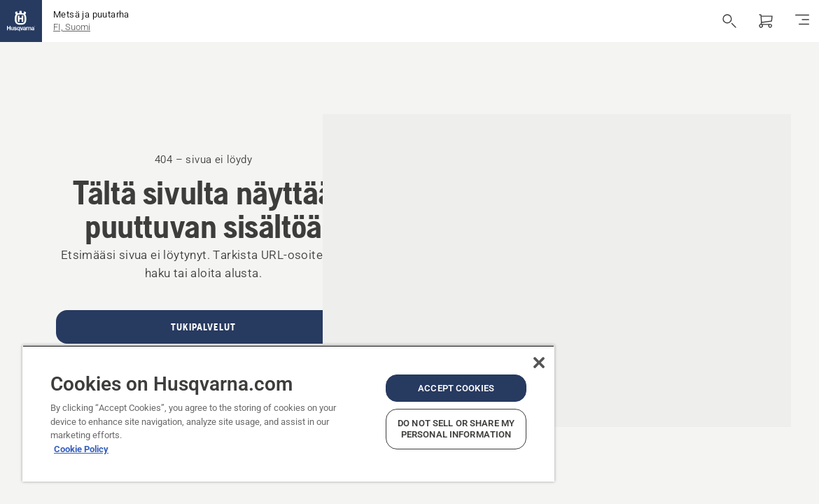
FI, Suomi (72, 27)
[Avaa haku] (729, 21)
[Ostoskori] (766, 21)
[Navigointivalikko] (802, 21)
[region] (260, 408)
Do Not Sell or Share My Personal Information (408, 423)
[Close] (482, 351)
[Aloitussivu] (21, 21)
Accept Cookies (408, 377)
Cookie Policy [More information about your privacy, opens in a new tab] (81, 438)
